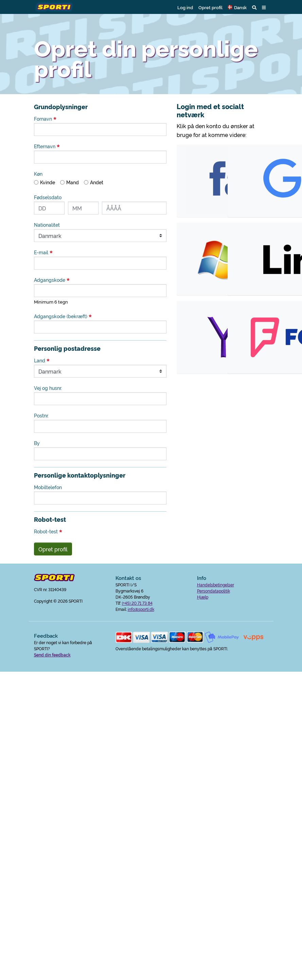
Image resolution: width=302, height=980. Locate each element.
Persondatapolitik (214, 591)
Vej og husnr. (48, 388)
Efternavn (47, 146)
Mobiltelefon (48, 487)
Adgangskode (52, 280)
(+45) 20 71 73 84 (137, 603)
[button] (237, 7)
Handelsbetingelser (216, 584)
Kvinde (48, 182)
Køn (38, 174)
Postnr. (41, 415)
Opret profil (210, 7)
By (37, 443)
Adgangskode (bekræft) (63, 316)
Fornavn (45, 119)
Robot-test (48, 531)
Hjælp (203, 597)
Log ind (185, 7)
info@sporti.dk (141, 609)
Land (42, 360)
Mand (73, 182)
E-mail (43, 252)
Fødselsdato (48, 197)
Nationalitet (47, 225)
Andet (97, 182)
